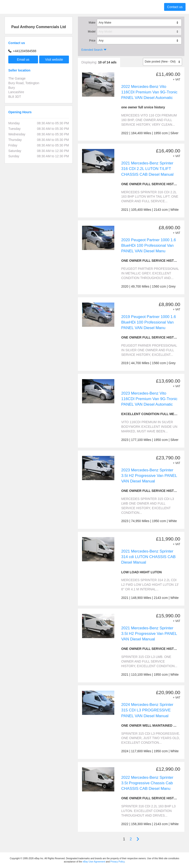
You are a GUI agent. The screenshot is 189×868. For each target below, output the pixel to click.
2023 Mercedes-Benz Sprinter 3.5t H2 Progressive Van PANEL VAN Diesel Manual (149, 476)
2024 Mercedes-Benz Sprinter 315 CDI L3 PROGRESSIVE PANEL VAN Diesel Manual (147, 710)
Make (92, 23)
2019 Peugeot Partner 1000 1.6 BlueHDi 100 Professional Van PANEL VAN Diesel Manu (149, 322)
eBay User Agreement (94, 862)
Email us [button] (23, 59)
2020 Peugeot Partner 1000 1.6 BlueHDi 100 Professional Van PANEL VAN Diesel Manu (149, 245)
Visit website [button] (54, 59)
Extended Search (92, 50)
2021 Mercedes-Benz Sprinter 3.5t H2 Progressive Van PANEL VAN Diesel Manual (149, 634)
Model (92, 32)
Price (92, 41)
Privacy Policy (118, 862)
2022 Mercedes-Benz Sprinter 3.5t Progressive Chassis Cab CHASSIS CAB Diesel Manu (147, 783)
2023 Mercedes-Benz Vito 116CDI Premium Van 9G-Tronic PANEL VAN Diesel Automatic (149, 399)
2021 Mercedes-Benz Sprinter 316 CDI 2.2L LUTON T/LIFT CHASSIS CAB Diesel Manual (147, 169)
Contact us (175, 7)
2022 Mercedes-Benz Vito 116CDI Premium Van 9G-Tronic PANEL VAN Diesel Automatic (149, 92)
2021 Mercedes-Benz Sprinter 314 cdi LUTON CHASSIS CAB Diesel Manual (148, 557)
